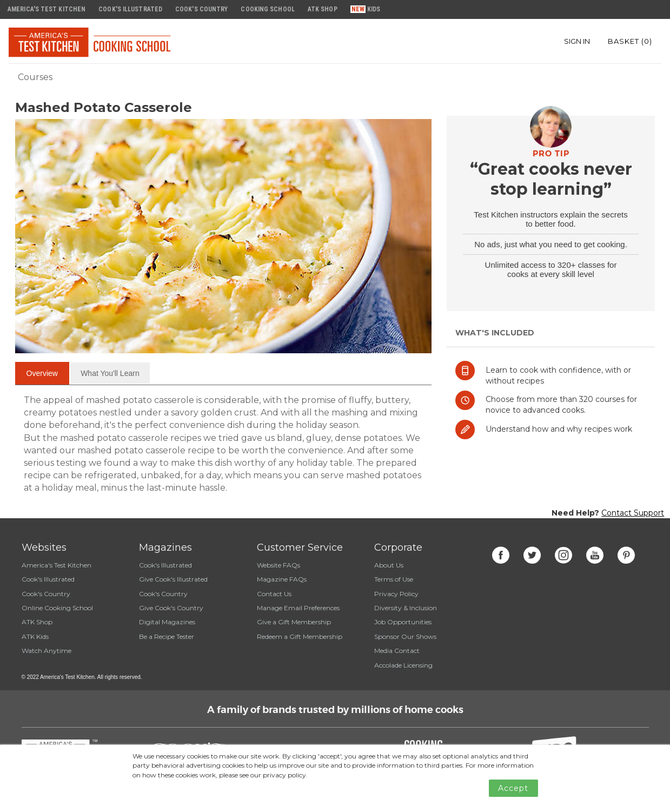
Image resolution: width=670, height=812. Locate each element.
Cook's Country (46, 594)
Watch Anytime (47, 651)
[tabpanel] (223, 444)
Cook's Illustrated (48, 579)
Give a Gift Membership (294, 622)
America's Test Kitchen (57, 565)
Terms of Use (394, 579)
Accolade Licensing (403, 665)
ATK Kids (35, 636)
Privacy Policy (396, 594)
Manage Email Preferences (298, 608)
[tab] (42, 373)
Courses (35, 77)
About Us (389, 565)
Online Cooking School (57, 608)
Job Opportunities (403, 622)
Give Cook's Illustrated (173, 579)
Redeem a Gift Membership (300, 636)
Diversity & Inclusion (406, 608)
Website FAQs (278, 565)
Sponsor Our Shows (405, 636)
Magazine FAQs (282, 579)
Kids (374, 9)
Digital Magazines (167, 622)
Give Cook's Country (171, 608)
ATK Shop (37, 622)
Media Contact (397, 651)
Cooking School (267, 9)
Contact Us (274, 594)
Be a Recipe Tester (167, 636)
